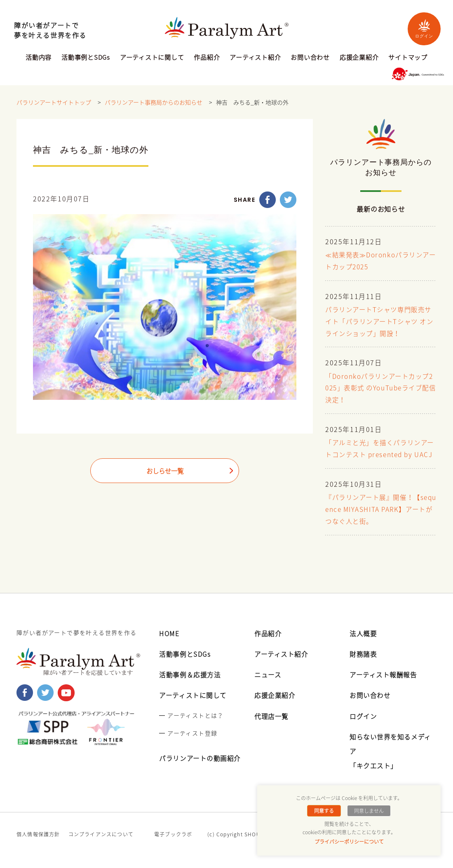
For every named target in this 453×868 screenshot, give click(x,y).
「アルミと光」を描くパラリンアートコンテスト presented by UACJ (380, 455)
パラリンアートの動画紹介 (202, 770)
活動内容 (39, 58)
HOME (170, 645)
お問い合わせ (310, 58)
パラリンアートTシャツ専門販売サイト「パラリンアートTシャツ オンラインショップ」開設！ (378, 322)
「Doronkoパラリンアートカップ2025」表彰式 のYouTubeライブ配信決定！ (380, 389)
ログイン (424, 29)
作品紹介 (207, 58)
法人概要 (364, 645)
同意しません (369, 811)
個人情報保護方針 (38, 846)
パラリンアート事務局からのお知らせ (154, 103)
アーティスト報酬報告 (385, 686)
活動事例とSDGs (86, 58)
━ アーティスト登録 (188, 744)
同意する (324, 811)
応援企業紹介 (359, 58)
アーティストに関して (152, 58)
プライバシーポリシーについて (349, 842)
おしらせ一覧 (165, 471)
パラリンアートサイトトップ (54, 103)
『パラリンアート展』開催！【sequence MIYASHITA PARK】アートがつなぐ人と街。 (380, 522)
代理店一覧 (272, 728)
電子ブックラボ (173, 846)
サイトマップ (408, 58)
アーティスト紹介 (255, 58)
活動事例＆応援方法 (192, 686)
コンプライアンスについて (101, 846)
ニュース (269, 686)
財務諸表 (364, 665)
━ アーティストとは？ (191, 727)
